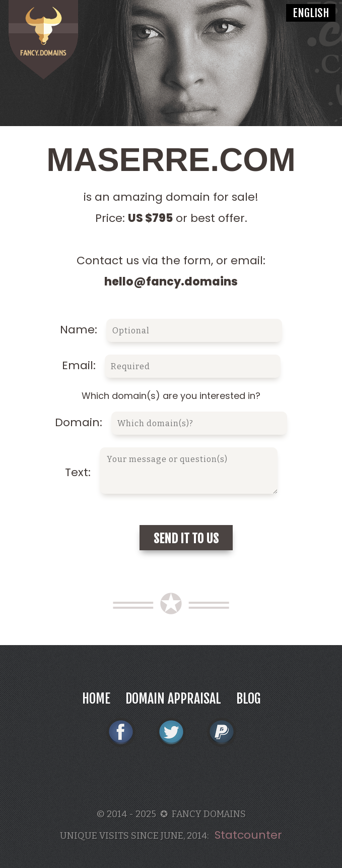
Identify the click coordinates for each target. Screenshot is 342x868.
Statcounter (248, 835)
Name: (171, 330)
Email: (171, 365)
